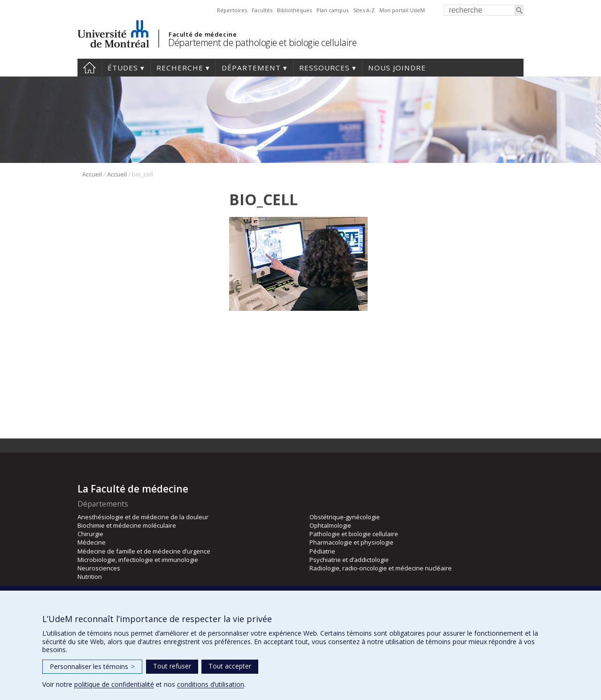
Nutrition (90, 577)
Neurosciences (99, 568)
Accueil (89, 68)
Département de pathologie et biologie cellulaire (262, 42)
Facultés (262, 10)
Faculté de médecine (203, 34)
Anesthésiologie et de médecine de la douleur (143, 517)
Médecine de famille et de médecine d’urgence (144, 551)
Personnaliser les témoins (92, 666)
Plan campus (332, 10)
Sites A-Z (364, 10)
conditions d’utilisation (211, 684)
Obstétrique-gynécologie (345, 517)
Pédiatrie (322, 551)
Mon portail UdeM (402, 10)
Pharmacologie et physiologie (351, 542)
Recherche (180, 68)
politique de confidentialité (114, 684)
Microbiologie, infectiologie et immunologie (138, 560)
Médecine (92, 542)
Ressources (324, 68)
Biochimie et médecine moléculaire (127, 525)
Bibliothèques (294, 10)
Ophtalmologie (330, 525)
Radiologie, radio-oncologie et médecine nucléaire (381, 568)
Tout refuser (172, 666)
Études (123, 68)
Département (251, 68)
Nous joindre (397, 68)
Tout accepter (230, 666)
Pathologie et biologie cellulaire (354, 534)
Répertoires (232, 10)
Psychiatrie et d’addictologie (349, 560)
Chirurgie (90, 534)
